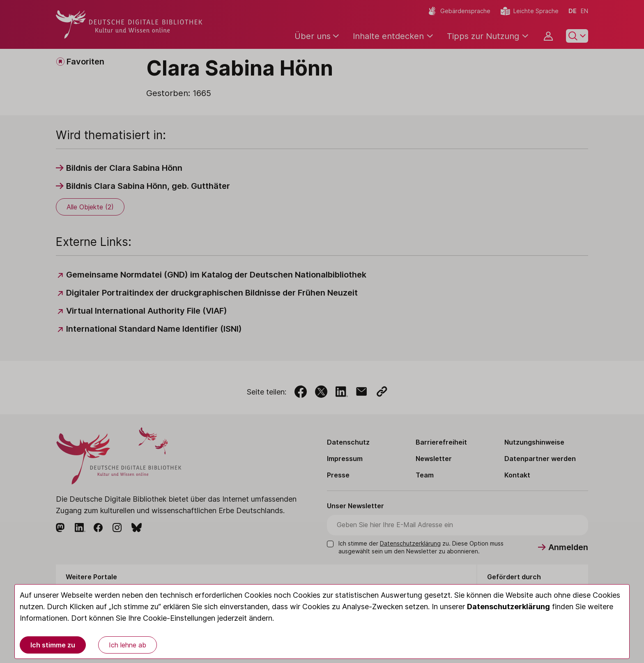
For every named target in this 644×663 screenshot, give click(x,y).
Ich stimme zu (53, 645)
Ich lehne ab (128, 645)
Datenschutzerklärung (508, 607)
